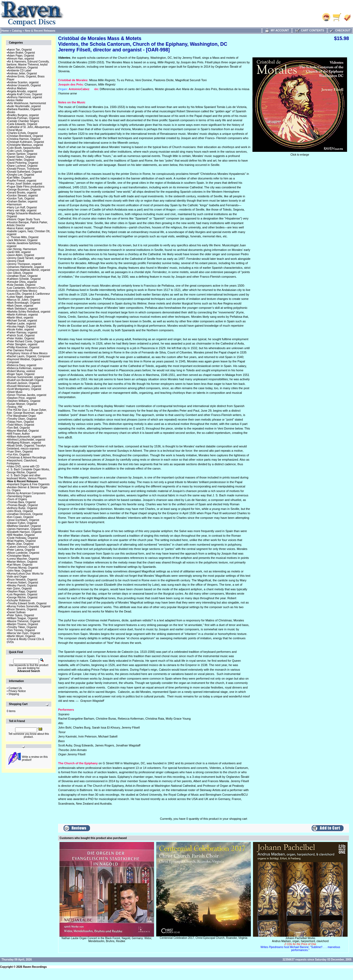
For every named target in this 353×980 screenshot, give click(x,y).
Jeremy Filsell (16, 261)
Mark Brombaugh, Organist (24, 303)
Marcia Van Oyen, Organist (24, 633)
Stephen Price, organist (22, 398)
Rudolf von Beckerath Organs (26, 380)
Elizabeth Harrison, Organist (25, 532)
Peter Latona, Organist (21, 550)
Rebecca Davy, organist (22, 365)
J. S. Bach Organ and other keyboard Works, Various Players (27, 477)
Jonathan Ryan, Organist (23, 276)
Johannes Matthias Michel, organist (29, 270)
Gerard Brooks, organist (22, 193)
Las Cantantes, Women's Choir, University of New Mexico (26, 289)
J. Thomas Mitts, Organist (23, 237)
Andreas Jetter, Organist (22, 73)
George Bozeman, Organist (24, 190)
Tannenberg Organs (20, 496)
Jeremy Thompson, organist (25, 264)
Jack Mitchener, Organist (23, 240)
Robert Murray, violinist (22, 371)
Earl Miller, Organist (20, 178)
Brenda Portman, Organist (24, 118)
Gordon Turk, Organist (21, 199)
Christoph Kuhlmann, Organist (26, 142)
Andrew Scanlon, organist (23, 82)
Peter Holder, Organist (21, 338)
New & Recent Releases (40, 31)
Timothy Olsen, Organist (22, 419)
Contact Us (15, 688)
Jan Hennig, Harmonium (22, 249)
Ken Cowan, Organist (21, 517)
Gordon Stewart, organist (23, 196)
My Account (277, 30)
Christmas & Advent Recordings (27, 458)
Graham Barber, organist (23, 201)
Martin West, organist (21, 318)
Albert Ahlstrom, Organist (23, 68)
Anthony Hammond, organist (25, 97)
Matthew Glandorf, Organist (24, 526)
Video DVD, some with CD (24, 466)
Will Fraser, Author (19, 434)
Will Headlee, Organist (21, 535)
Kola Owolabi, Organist (22, 285)
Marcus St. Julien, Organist (24, 300)
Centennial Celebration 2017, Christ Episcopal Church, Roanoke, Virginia (204, 938)
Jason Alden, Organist (21, 255)
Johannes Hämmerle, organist (26, 267)
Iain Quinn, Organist (20, 589)
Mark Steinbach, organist (23, 309)
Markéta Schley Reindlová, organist (29, 312)
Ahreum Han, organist (21, 59)
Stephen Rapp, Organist (22, 591)
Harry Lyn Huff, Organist (22, 207)
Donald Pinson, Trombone (24, 169)
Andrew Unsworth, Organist (24, 85)
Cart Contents (310, 30)
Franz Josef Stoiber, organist (25, 184)
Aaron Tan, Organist (20, 50)
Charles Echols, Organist (23, 133)
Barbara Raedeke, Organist (24, 109)
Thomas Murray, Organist (23, 568)
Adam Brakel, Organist (21, 53)
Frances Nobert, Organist (23, 583)
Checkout (340, 30)
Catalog (17, 31)
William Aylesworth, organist (25, 437)
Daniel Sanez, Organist (22, 157)
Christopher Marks (19, 556)
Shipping (14, 694)
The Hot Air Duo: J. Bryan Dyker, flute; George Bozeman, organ (27, 411)
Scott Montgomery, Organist (25, 389)
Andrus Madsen (17, 88)
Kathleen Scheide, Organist (24, 279)
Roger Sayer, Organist (21, 374)
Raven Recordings (35, 967)
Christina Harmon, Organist (24, 139)
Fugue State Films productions (26, 187)
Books (12, 112)
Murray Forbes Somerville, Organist (29, 606)
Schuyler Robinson (19, 600)
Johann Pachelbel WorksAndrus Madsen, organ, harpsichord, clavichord (300, 944)
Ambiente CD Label (20, 71)
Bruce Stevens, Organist (22, 609)
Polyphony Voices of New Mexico (28, 353)
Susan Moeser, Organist (22, 404)
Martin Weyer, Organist (22, 636)
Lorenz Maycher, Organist (23, 559)
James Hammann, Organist (24, 529)
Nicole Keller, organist (21, 330)
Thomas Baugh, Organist (23, 505)
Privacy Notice (17, 691)
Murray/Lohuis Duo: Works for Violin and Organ (25, 575)
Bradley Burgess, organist (23, 115)
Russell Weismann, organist (25, 386)
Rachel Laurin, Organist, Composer (29, 356)
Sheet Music (15, 392)
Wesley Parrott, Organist (23, 586)
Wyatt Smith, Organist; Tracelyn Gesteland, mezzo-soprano (26, 447)
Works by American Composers (27, 493)
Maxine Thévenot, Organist (24, 621)
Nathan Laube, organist (22, 324)
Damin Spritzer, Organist (23, 154)
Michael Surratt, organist (22, 321)
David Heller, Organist (21, 160)
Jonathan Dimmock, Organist (25, 514)
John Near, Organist (20, 571)
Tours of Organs (17, 499)
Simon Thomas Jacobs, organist (27, 395)
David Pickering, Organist (23, 163)
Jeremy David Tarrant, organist (26, 258)
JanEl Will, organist (19, 252)
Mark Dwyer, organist (21, 306)
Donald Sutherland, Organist (25, 172)
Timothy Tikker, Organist (22, 627)
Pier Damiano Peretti (20, 350)
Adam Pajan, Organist (21, 56)
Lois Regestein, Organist (23, 594)
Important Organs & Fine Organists (29, 484)
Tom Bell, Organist (19, 428)
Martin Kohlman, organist (23, 315)
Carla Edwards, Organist (23, 124)
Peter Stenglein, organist (23, 344)
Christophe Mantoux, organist (26, 145)
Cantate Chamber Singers (24, 121)
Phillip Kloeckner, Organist (24, 347)
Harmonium (15, 204)
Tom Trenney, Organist (21, 630)
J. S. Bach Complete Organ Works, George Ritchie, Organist (28, 471)
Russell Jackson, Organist (24, 383)
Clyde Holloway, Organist (23, 538)
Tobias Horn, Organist (21, 422)
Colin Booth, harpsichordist (24, 148)
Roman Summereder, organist (26, 377)
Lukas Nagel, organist (21, 297)
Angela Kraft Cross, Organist (25, 94)
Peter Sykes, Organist (21, 615)
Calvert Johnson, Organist (24, 547)
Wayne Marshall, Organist (23, 431)
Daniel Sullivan (17, 612)
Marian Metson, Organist (23, 562)
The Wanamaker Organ (22, 416)
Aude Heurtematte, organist (24, 106)
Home (5, 31)
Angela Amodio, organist (22, 91)
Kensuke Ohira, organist (22, 282)
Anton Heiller (16, 100)
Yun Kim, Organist (19, 455)
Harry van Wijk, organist (22, 210)
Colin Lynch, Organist (21, 151)
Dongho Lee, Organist (21, 175)
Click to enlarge (300, 153)
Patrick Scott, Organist (21, 335)
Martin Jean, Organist (21, 544)
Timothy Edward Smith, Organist (27, 603)
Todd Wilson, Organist (21, 425)
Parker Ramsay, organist (23, 332)
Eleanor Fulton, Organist (22, 523)
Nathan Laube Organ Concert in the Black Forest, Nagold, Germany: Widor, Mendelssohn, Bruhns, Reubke (107, 940)
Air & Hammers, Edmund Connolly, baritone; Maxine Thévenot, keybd (28, 63)
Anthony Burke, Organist (23, 508)
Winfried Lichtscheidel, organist (26, 440)
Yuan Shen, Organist (20, 452)
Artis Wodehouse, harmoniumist (27, 103)
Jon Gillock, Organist (20, 273)
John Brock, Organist (20, 511)
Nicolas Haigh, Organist (22, 327)
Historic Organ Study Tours (24, 219)
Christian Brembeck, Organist (26, 136)
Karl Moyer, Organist (20, 565)
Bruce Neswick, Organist (23, 580)
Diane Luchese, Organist (23, 166)
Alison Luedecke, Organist (24, 553)
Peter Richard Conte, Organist (26, 341)
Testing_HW (15, 407)
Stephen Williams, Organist (24, 401)
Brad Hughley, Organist (22, 541)
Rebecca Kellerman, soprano (25, 368)
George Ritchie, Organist (23, 597)
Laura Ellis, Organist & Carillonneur (29, 294)
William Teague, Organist (23, 618)
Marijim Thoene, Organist (23, 624)
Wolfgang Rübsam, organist (24, 443)
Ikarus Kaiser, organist (21, 228)
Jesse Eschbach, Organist (24, 520)
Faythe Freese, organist (22, 181)
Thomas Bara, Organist (22, 502)
